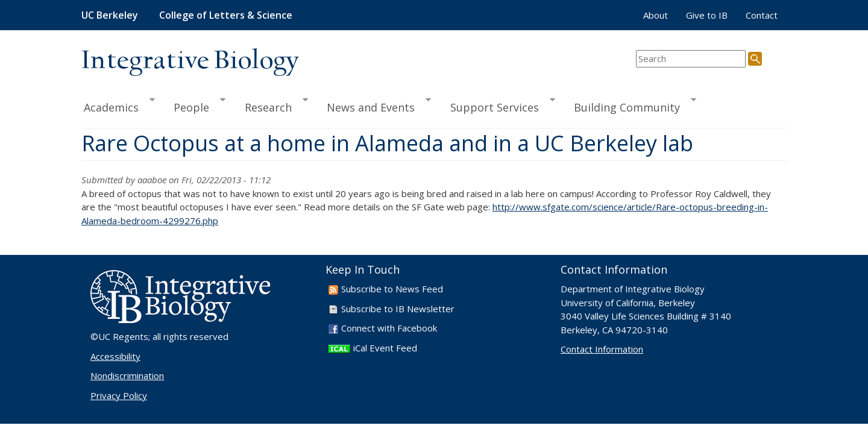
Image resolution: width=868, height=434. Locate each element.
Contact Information (602, 349)
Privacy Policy (119, 395)
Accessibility (115, 356)
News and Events (373, 105)
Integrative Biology (190, 61)
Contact (762, 15)
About (656, 15)
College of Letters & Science (226, 15)
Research (271, 105)
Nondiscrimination (127, 376)
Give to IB (707, 15)
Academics (118, 105)
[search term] (691, 59)
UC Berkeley (110, 15)
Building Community (630, 105)
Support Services (497, 105)
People (194, 105)
